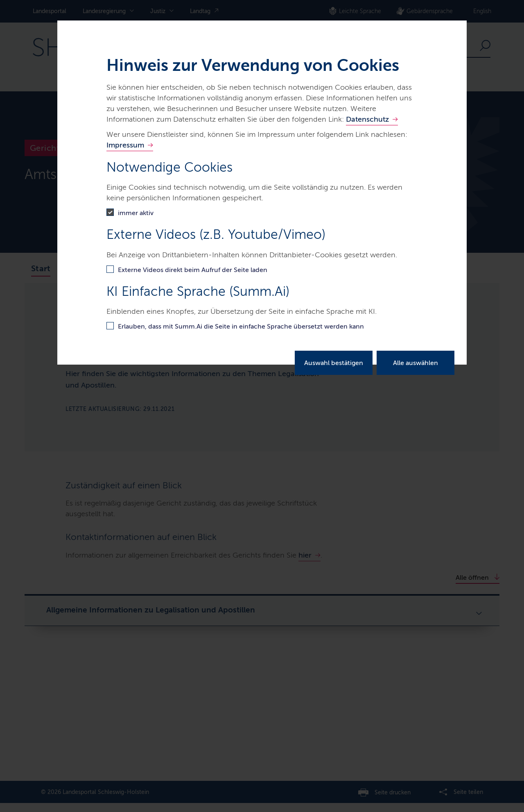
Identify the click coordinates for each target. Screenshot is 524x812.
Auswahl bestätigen (334, 363)
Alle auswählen (416, 363)
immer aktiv (136, 213)
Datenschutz (367, 119)
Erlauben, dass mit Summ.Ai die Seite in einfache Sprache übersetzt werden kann (241, 326)
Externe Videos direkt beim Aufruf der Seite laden (193, 270)
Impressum (125, 145)
